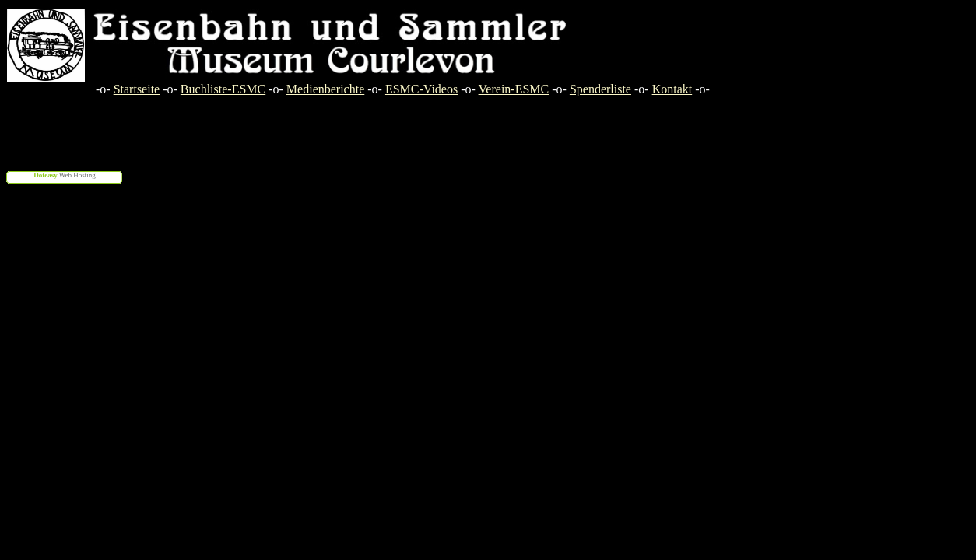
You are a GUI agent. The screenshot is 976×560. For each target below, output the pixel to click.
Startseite (137, 89)
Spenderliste (600, 89)
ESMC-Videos (421, 89)
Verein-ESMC (514, 89)
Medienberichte (325, 89)
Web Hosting (65, 175)
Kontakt (672, 89)
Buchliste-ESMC (223, 89)
